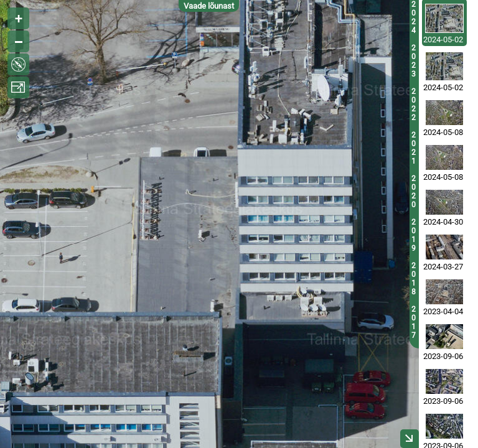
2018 (414, 279)
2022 (414, 105)
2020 (414, 192)
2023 (414, 61)
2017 (414, 322)
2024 (414, 17)
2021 (414, 148)
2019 (414, 235)
